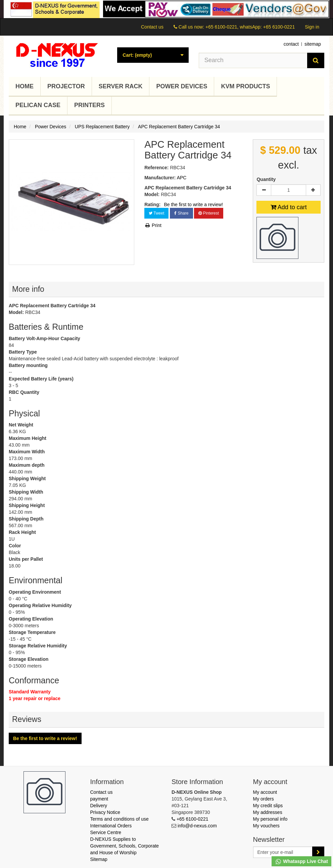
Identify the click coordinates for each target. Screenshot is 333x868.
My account (265, 792)
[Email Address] (283, 852)
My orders (264, 799)
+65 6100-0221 (193, 819)
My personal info (270, 819)
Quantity (266, 179)
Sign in (312, 27)
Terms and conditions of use (120, 819)
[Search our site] (253, 60)
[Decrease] (264, 190)
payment (99, 799)
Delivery (99, 806)
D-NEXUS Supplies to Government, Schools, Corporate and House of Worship (125, 846)
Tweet (156, 213)
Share (181, 213)
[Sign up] (318, 852)
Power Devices (182, 86)
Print (153, 225)
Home (25, 86)
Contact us (152, 27)
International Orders (111, 826)
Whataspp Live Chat (301, 862)
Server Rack (121, 86)
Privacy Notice (105, 812)
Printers (89, 105)
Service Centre (106, 832)
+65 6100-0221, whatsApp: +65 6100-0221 (250, 27)
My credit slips (268, 806)
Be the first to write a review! (193, 204)
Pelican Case (38, 105)
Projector (66, 86)
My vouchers (266, 826)
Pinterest (209, 213)
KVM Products (245, 86)
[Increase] (313, 190)
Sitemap (99, 859)
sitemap (313, 44)
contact (291, 44)
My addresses (268, 812)
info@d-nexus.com (197, 826)
